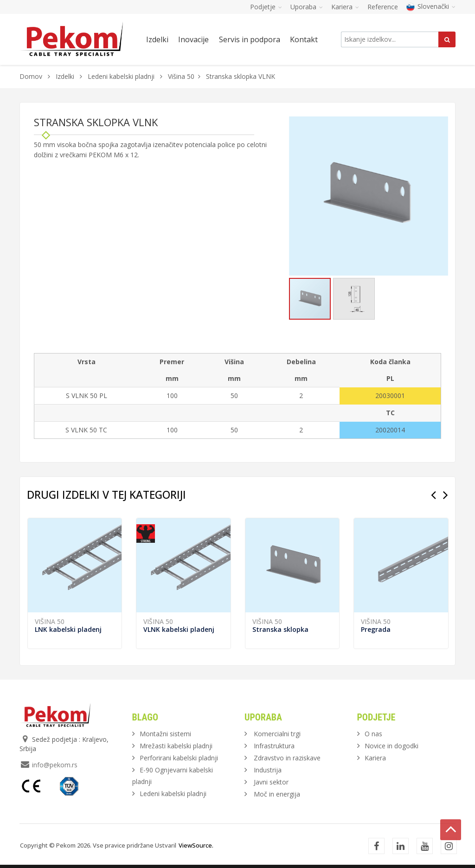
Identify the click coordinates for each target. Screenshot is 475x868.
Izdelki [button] (157, 39)
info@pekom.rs (55, 765)
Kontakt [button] (304, 39)
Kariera (375, 758)
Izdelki (66, 76)
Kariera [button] (345, 7)
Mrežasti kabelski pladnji (176, 746)
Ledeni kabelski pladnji (121, 76)
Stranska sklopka (280, 629)
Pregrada (376, 629)
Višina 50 (181, 76)
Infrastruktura (274, 746)
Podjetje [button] (266, 7)
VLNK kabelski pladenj (179, 629)
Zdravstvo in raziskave (287, 758)
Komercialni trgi (277, 734)
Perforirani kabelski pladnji (179, 758)
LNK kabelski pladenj (68, 629)
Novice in (392, 746)
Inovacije (193, 39)
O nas (373, 734)
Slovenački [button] (431, 6)
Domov (31, 76)
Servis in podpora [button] (250, 39)
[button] (440, 125)
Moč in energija (277, 794)
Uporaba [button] (307, 7)
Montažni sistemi (165, 734)
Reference (383, 7)
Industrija (268, 770)
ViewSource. (196, 845)
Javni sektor (271, 782)
